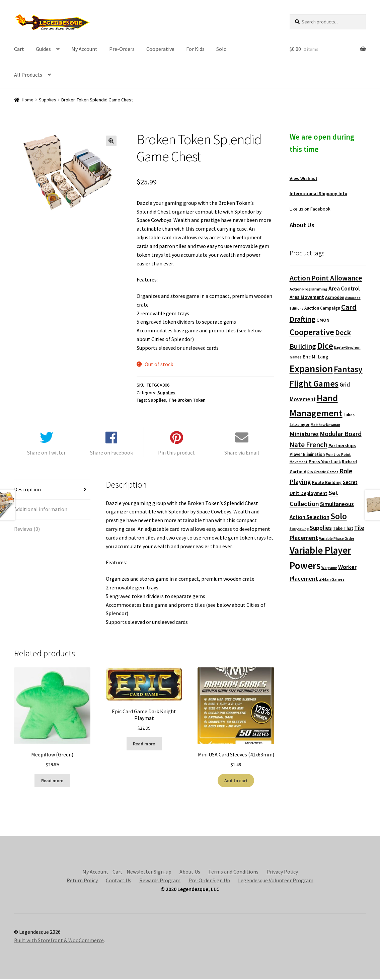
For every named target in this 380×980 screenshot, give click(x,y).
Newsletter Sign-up (149, 873)
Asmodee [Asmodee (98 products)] (335, 297)
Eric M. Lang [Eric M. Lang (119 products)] (316, 357)
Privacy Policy (282, 873)
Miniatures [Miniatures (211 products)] (304, 434)
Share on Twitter (46, 454)
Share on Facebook (111, 454)
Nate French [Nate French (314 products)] (309, 445)
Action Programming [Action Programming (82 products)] (309, 289)
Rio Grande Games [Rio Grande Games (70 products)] (323, 472)
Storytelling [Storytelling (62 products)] (299, 529)
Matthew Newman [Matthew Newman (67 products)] (325, 425)
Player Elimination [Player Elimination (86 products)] (307, 454)
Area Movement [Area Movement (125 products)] (307, 297)
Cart (19, 49)
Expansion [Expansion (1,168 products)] (311, 369)
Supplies (48, 100)
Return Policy (82, 881)
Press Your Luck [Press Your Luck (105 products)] (325, 462)
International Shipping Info (318, 193)
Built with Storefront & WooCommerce (59, 942)
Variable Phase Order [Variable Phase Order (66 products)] (337, 539)
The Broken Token (187, 400)
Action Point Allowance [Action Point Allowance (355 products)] (326, 278)
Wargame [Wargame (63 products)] (329, 568)
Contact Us (119, 881)
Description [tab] (27, 490)
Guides (43, 49)
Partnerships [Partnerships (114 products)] (342, 445)
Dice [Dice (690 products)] (325, 346)
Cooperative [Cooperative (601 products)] (312, 332)
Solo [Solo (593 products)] (339, 516)
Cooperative (160, 49)
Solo (221, 49)
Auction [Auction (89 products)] (312, 308)
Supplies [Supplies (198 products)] (321, 528)
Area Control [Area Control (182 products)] (344, 289)
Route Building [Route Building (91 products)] (327, 482)
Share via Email (242, 454)
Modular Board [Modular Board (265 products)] (341, 434)
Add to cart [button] (236, 782)
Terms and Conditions (233, 873)
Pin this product (176, 454)
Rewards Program (160, 881)
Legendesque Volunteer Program (276, 881)
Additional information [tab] (41, 510)
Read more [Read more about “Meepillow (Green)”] (52, 782)
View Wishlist (303, 178)
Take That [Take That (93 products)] (343, 528)
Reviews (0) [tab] (27, 530)
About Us (190, 873)
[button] (111, 141)
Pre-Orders (122, 49)
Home (28, 100)
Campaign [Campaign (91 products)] (330, 308)
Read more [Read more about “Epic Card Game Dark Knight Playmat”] (144, 745)
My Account (84, 49)
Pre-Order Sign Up (209, 881)
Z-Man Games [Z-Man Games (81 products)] (332, 579)
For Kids (195, 49)
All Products (28, 75)
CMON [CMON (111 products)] (323, 320)
